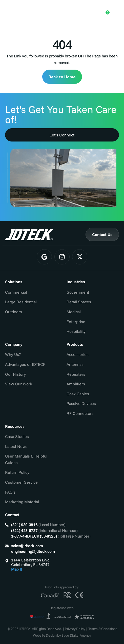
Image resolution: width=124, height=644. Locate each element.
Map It (17, 569)
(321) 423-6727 (24, 530)
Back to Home (62, 77)
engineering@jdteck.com (33, 551)
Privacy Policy (75, 629)
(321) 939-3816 (24, 525)
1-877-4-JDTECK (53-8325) (34, 536)
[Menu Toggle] (115, 10)
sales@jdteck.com (27, 546)
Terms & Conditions (103, 629)
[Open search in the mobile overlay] (89, 10)
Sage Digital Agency (76, 635)
